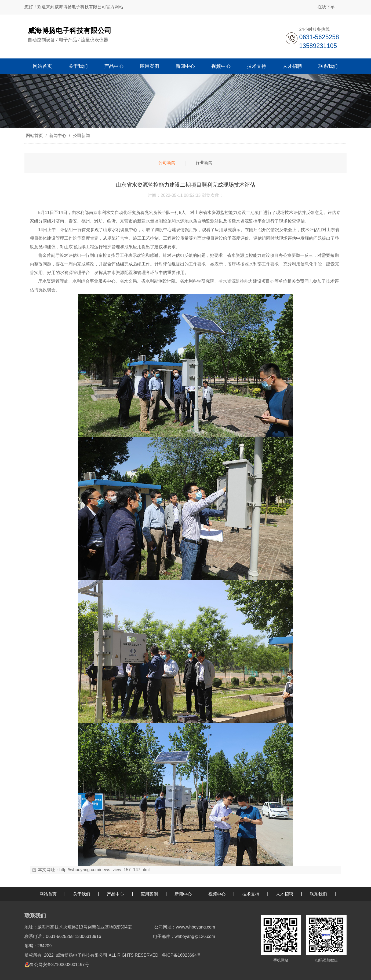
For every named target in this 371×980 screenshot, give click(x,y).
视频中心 (217, 894)
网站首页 (34, 136)
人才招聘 (285, 894)
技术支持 (251, 894)
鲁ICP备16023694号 (181, 955)
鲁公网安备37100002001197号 (59, 965)
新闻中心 (58, 136)
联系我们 (318, 894)
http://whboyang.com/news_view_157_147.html (104, 870)
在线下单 (326, 7)
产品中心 (115, 894)
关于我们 (82, 894)
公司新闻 (81, 136)
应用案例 (149, 894)
